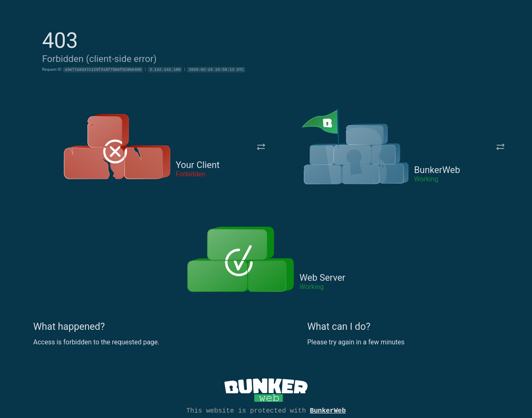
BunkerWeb (328, 410)
